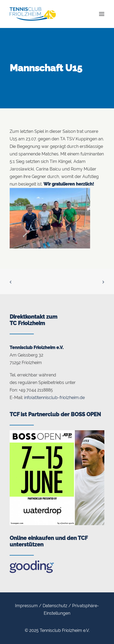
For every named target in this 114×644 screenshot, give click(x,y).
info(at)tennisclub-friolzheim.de (54, 398)
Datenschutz (55, 606)
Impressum (26, 606)
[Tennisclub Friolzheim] (33, 14)
